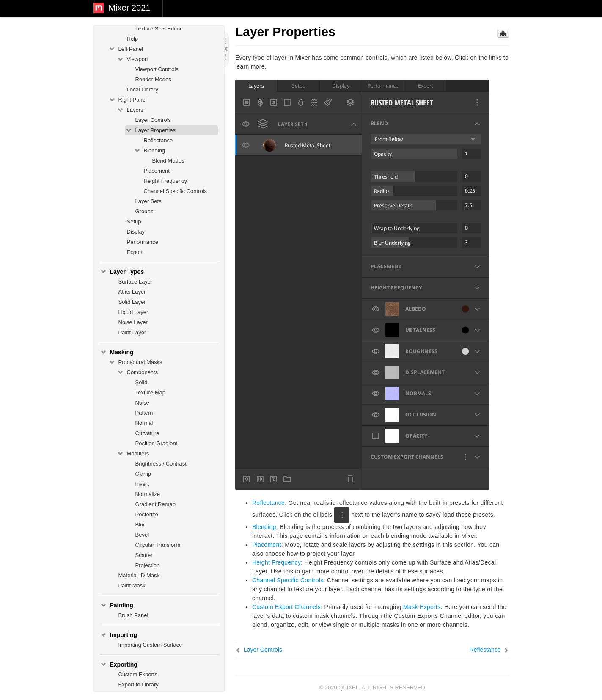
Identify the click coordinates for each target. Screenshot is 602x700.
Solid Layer (132, 302)
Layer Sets (148, 201)
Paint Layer (132, 332)
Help (133, 39)
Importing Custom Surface (150, 645)
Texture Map (151, 393)
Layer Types (122, 272)
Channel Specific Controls (176, 191)
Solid (142, 382)
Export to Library (139, 685)
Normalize (148, 494)
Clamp (143, 474)
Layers (130, 110)
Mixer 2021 (130, 8)
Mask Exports (422, 607)
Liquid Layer (133, 312)
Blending (150, 151)
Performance (143, 242)
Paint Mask (132, 586)
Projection (148, 565)
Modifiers (133, 454)
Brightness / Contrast (161, 464)
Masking (117, 352)
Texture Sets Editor (159, 29)
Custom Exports (138, 674)
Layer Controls (153, 120)
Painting (117, 605)
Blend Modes (168, 161)
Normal (144, 423)
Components (137, 372)
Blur (140, 525)
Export (135, 252)
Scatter (144, 555)
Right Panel (128, 100)
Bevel (142, 535)
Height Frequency (166, 181)
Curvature (147, 433)
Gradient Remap (155, 504)
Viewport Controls (157, 69)
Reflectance (158, 140)
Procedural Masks (135, 362)
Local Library (143, 90)
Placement (157, 171)
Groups (144, 211)
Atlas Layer (132, 292)
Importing (119, 635)
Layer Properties (150, 130)
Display (136, 232)
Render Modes (153, 79)
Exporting (119, 664)
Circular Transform (158, 545)
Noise (142, 403)
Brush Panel (133, 615)
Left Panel (126, 49)
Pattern (144, 413)
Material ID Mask (139, 575)
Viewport (132, 59)
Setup (134, 222)
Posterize (147, 514)
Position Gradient (157, 443)
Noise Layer (133, 322)
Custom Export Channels (286, 607)
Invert (142, 484)
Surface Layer (136, 282)
